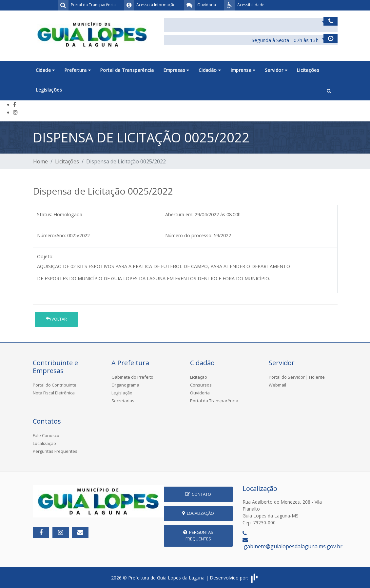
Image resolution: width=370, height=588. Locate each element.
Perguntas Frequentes (55, 451)
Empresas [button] (176, 70)
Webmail (277, 385)
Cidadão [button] (210, 70)
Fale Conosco (46, 435)
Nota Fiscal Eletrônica (54, 393)
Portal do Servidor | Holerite (297, 377)
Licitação (199, 377)
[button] (329, 90)
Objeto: (45, 256)
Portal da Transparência (127, 70)
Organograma (125, 385)
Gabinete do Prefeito (132, 377)
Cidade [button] (45, 70)
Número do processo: (189, 235)
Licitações (308, 70)
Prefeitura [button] (78, 70)
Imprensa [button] (243, 70)
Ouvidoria (200, 393)
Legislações (49, 90)
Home (40, 161)
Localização (44, 443)
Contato (198, 494)
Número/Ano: (51, 235)
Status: (45, 214)
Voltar (56, 319)
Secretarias (123, 401)
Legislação (122, 393)
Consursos (201, 385)
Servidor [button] (276, 70)
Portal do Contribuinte (55, 385)
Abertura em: (179, 214)
